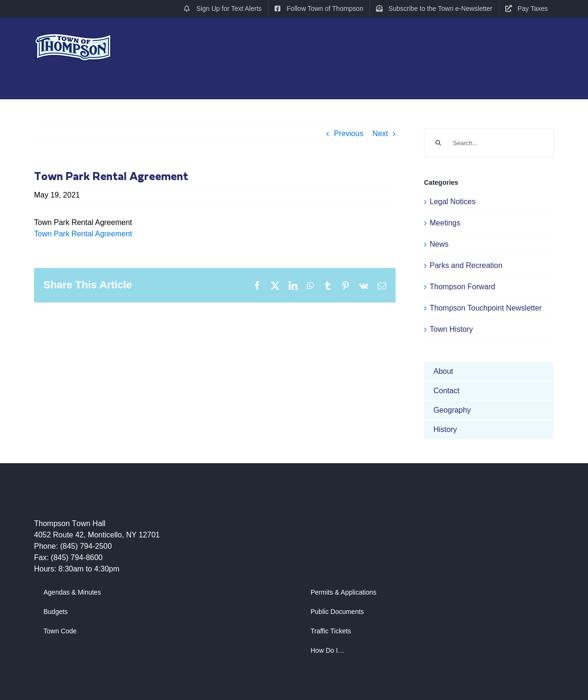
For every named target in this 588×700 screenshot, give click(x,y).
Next (380, 134)
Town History (451, 329)
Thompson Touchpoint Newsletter (486, 308)
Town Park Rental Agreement (83, 234)
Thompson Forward (463, 287)
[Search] (438, 143)
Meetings (445, 223)
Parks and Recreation (466, 265)
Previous (348, 134)
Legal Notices (453, 202)
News (439, 244)
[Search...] (489, 143)
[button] (536, 103)
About (443, 371)
